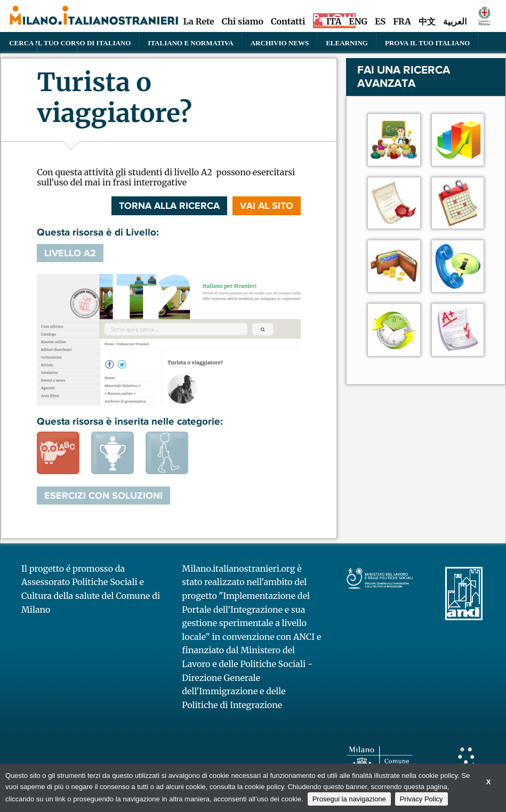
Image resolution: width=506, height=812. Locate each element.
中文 (427, 21)
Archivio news (280, 43)
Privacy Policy (421, 799)
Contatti (288, 21)
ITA (334, 21)
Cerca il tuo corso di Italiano (70, 43)
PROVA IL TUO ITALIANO (427, 43)
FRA (402, 21)
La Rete (198, 21)
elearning (347, 43)
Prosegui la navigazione (349, 799)
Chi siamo (243, 21)
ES (380, 21)
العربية (455, 21)
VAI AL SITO (267, 206)
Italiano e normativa (190, 43)
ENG (358, 21)
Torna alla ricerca (169, 206)
